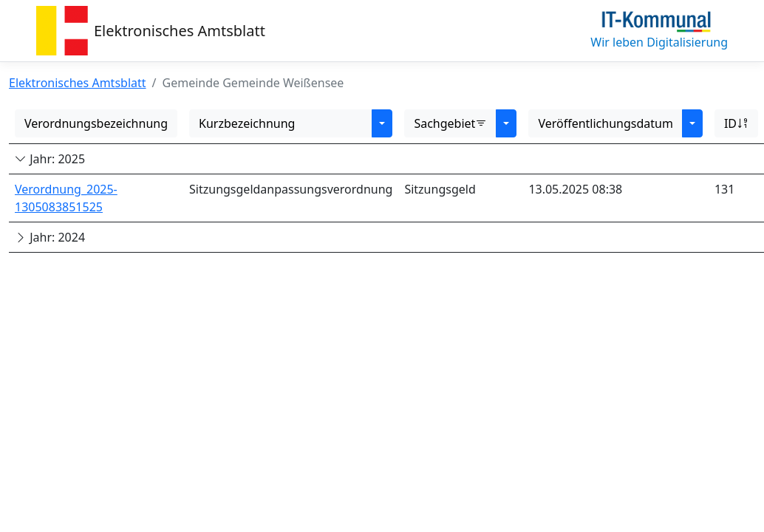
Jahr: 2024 (50, 237)
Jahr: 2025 (50, 159)
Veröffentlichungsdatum (606, 123)
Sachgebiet (450, 123)
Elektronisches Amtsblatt (180, 31)
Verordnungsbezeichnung (96, 123)
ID (736, 123)
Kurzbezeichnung (247, 123)
